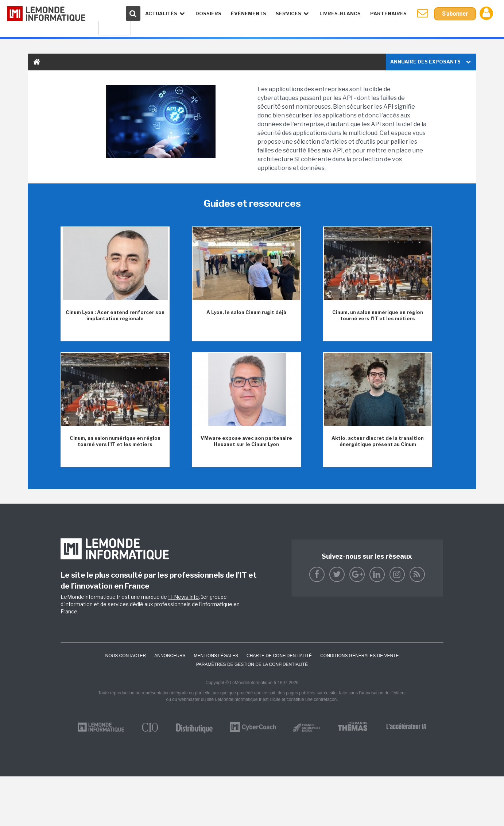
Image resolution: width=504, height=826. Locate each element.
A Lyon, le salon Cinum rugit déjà (246, 312)
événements (249, 13)
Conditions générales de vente (359, 656)
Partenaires (388, 13)
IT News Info (183, 597)
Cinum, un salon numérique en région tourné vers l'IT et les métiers (378, 315)
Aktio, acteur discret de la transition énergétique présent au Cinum (378, 441)
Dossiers (208, 13)
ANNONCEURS (170, 656)
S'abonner (455, 14)
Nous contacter (125, 656)
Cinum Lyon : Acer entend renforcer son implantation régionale (115, 315)
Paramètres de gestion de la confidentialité (252, 664)
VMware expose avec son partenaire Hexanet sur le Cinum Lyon (246, 441)
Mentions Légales (216, 656)
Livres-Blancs (340, 13)
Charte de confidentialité (279, 656)
